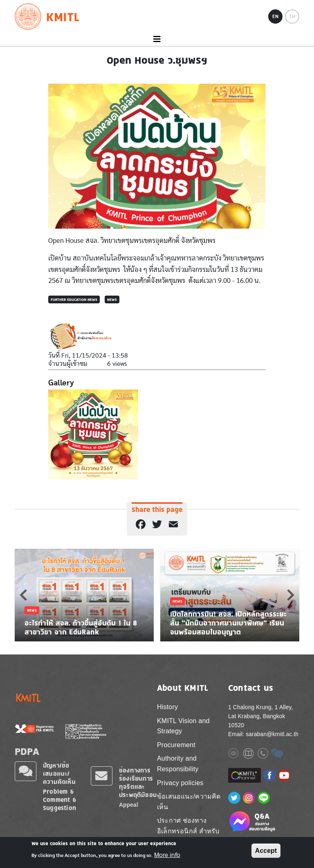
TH (292, 16)
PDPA (27, 751)
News (112, 299)
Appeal (129, 805)
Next (291, 595)
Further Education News (74, 299)
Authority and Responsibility (178, 764)
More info (167, 855)
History (167, 707)
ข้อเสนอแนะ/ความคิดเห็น (189, 802)
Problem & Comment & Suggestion (60, 800)
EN (275, 16)
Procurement (176, 745)
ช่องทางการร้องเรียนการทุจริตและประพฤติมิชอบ (138, 782)
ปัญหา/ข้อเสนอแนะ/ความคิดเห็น (59, 773)
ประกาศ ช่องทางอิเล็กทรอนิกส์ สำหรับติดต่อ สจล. (188, 831)
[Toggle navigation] (157, 39)
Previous (23, 595)
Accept (266, 851)
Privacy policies (180, 783)
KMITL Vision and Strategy (183, 726)
